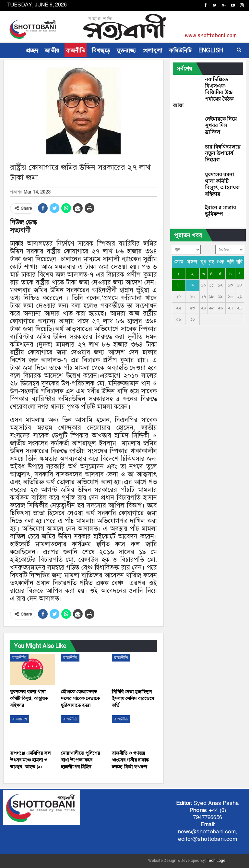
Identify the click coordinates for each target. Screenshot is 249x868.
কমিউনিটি (180, 50)
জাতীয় (52, 50)
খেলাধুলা (152, 50)
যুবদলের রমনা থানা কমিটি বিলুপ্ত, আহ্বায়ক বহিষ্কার (222, 184)
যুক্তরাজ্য (126, 50)
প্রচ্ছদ (32, 50)
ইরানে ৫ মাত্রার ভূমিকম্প (220, 211)
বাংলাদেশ (20, 719)
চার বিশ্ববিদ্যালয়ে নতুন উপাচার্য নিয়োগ (223, 153)
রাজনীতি (76, 50)
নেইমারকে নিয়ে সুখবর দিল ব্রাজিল (221, 125)
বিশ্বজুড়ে (101, 50)
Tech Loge (216, 861)
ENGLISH (211, 50)
